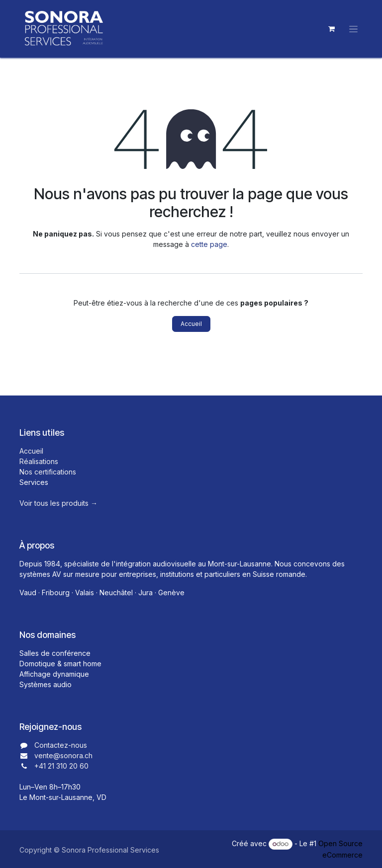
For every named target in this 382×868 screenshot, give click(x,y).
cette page (209, 244)
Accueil (191, 324)
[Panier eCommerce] (331, 29)
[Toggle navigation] (353, 29)
